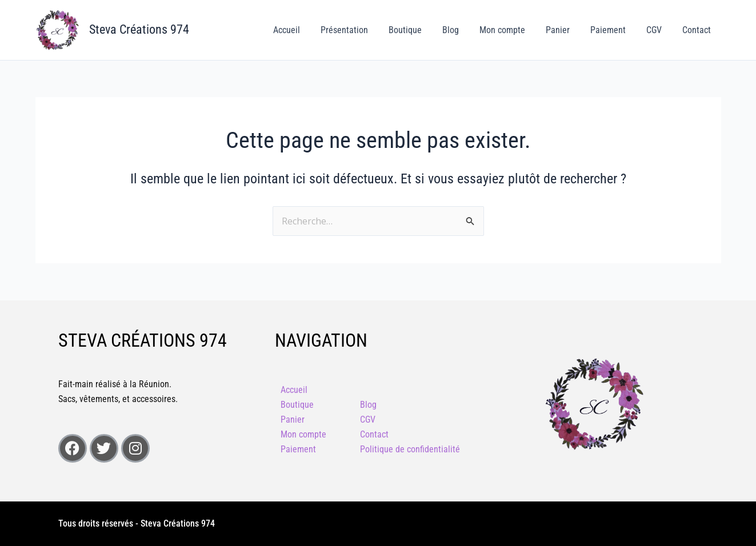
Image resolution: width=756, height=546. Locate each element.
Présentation (361, 30)
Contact (698, 30)
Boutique (420, 30)
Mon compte (513, 30)
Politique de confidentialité (410, 449)
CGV (657, 30)
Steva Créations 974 (139, 29)
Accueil (306, 30)
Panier (566, 30)
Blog (463, 30)
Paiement (614, 30)
